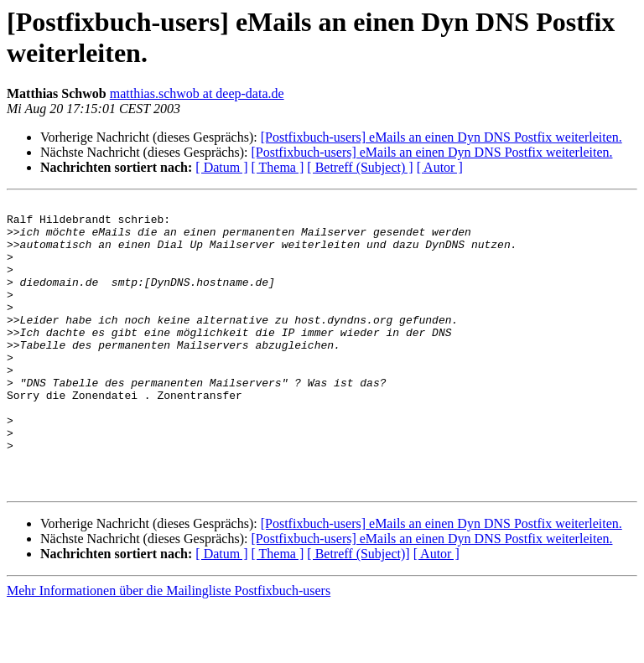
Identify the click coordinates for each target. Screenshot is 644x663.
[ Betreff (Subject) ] (360, 167)
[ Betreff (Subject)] (358, 611)
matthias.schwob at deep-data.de (197, 93)
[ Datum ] (221, 167)
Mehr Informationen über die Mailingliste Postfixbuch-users (169, 648)
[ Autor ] (440, 167)
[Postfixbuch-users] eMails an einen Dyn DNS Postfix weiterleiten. (441, 137)
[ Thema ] (278, 167)
